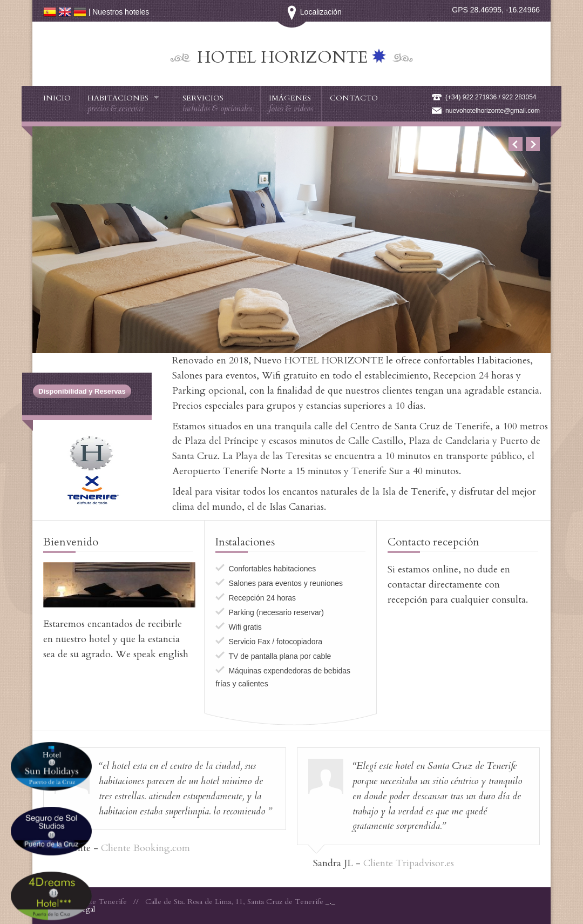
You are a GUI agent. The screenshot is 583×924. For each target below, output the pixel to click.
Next (533, 144)
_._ (330, 902)
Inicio (57, 98)
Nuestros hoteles (121, 12)
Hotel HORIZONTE (284, 58)
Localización (292, 12)
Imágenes (291, 103)
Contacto (354, 98)
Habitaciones (123, 103)
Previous (516, 144)
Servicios (217, 103)
